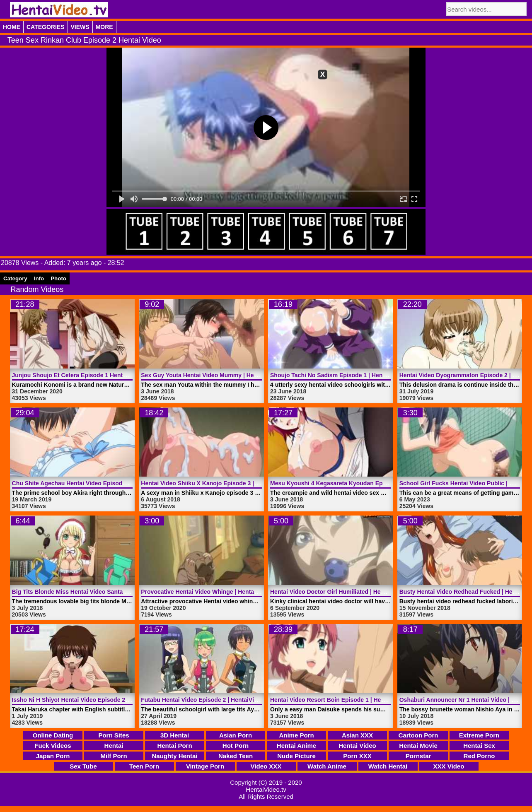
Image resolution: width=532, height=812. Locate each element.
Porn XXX (357, 756)
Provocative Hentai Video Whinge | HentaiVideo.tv (209, 592)
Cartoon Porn (418, 735)
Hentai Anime (296, 746)
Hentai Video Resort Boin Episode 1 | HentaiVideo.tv (342, 700)
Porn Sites (114, 735)
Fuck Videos (53, 746)
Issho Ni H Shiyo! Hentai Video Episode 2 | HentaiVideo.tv (91, 700)
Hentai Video (357, 746)
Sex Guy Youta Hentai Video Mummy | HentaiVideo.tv (214, 375)
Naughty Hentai (174, 756)
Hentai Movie (418, 746)
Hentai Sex (479, 746)
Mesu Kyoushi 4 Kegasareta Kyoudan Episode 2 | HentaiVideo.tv (359, 483)
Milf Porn (114, 756)
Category (15, 278)
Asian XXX (357, 735)
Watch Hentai (388, 766)
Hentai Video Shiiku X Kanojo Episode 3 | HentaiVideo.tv (218, 483)
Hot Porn (236, 746)
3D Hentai (175, 735)
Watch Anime (327, 766)
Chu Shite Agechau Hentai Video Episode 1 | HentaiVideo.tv (94, 483)
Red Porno (479, 756)
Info (39, 278)
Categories (46, 27)
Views (80, 27)
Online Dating (53, 735)
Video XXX (266, 766)
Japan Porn (53, 756)
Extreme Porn (479, 735)
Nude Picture (296, 756)
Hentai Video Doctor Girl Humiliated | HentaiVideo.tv (342, 592)
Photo (58, 278)
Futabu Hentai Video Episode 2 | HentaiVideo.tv (206, 700)
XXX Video (449, 766)
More (104, 27)
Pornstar (418, 756)
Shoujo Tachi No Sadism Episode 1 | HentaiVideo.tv (341, 375)
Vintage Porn (205, 766)
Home (12, 27)
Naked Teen (236, 756)
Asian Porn (236, 735)
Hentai (114, 746)
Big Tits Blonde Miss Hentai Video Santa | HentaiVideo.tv (90, 592)
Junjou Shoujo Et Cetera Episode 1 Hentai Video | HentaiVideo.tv (101, 375)
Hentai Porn (174, 746)
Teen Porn (144, 766)
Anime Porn (296, 735)
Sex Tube (83, 766)
